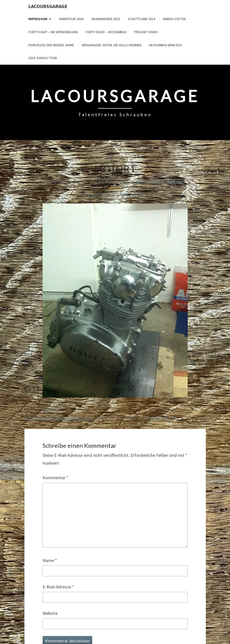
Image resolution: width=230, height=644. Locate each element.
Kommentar (56, 478)
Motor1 (175, 182)
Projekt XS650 (146, 32)
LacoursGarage (48, 6)
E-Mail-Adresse (58, 587)
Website (50, 613)
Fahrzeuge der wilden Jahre (51, 45)
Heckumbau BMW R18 (165, 45)
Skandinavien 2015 (106, 19)
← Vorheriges (97, 195)
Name (50, 560)
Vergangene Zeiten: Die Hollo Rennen (111, 45)
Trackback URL (162, 418)
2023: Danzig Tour (43, 58)
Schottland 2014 (141, 19)
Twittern (51, 410)
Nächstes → (136, 195)
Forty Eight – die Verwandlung (53, 32)
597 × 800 (148, 182)
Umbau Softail (174, 19)
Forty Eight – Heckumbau (106, 32)
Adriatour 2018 (71, 19)
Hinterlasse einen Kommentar (60, 418)
